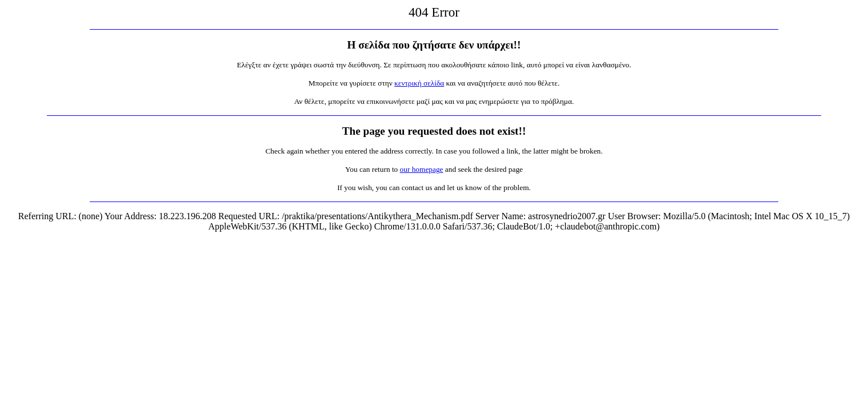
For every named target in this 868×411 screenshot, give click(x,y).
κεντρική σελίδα (419, 83)
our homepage (422, 169)
